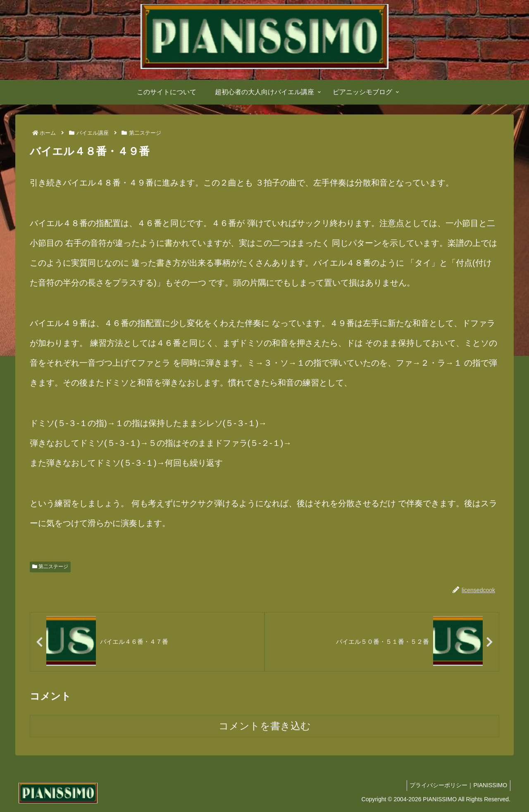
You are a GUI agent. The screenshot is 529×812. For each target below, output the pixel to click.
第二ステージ (50, 567)
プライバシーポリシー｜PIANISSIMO (457, 786)
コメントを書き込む (265, 727)
